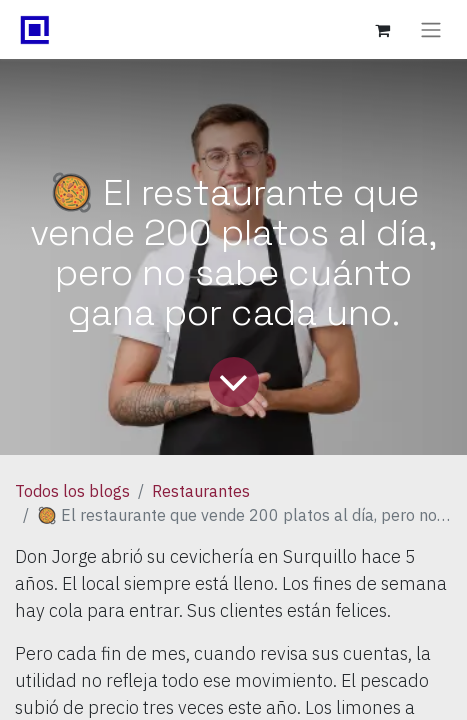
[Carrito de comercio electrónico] (382, 30)
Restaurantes (201, 491)
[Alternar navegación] (431, 29)
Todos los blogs (72, 491)
